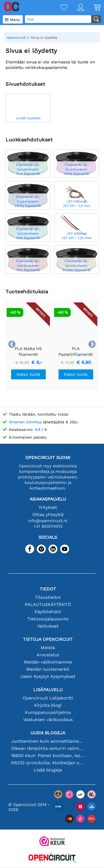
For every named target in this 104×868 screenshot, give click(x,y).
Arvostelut (48, 655)
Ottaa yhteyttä (48, 515)
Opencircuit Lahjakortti (48, 698)
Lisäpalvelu (48, 690)
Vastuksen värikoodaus (48, 720)
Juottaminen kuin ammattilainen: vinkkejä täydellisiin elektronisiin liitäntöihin (48, 741)
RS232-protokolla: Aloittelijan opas (48, 763)
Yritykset (48, 507)
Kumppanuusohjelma (48, 712)
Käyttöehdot (48, 612)
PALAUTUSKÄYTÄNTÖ (48, 604)
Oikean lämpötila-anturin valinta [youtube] (48, 748)
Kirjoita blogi (48, 705)
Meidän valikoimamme (48, 662)
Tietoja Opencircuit (48, 639)
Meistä (48, 648)
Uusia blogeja (48, 733)
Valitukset (48, 626)
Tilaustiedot (48, 597)
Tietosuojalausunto (48, 619)
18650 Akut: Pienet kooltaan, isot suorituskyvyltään (48, 756)
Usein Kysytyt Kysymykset (48, 676)
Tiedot (48, 589)
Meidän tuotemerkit (48, 669)
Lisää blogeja (48, 770)
